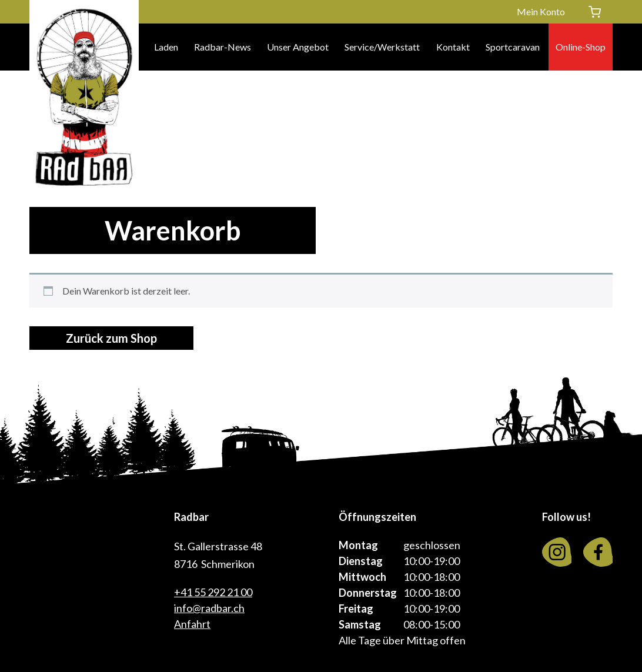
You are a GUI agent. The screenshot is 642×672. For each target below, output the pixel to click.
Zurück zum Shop (111, 338)
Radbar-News (223, 47)
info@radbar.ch (209, 608)
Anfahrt (192, 624)
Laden (166, 47)
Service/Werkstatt (382, 47)
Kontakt (453, 47)
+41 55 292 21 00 (213, 592)
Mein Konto (541, 11)
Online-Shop (581, 47)
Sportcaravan (513, 47)
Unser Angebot (298, 47)
